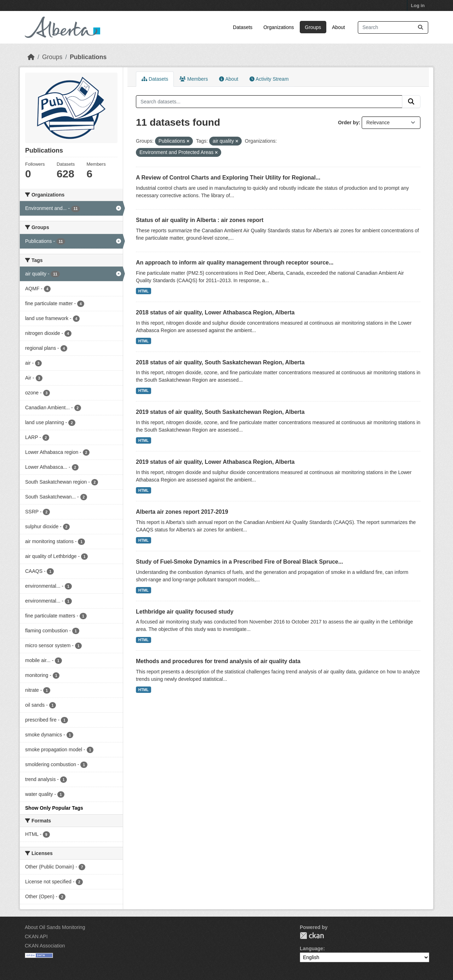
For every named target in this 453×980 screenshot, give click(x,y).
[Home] (31, 57)
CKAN (312, 936)
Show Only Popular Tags (54, 808)
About (339, 27)
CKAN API (36, 936)
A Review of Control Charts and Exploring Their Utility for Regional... (228, 178)
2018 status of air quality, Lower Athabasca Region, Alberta (215, 312)
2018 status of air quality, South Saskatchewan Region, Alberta (220, 362)
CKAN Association (45, 946)
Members (194, 79)
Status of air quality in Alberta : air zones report (200, 220)
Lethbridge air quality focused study (185, 612)
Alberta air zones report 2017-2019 (182, 512)
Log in (418, 5)
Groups (313, 27)
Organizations (279, 27)
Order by (348, 122)
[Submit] (420, 27)
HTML (144, 291)
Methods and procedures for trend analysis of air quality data (218, 661)
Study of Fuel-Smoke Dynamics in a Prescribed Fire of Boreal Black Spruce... (239, 562)
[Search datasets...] (393, 27)
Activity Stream (269, 79)
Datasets (243, 27)
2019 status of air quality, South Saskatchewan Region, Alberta (220, 412)
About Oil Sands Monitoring (55, 927)
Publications (88, 57)
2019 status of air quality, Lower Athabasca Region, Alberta (215, 462)
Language (311, 948)
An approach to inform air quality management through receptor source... (235, 263)
